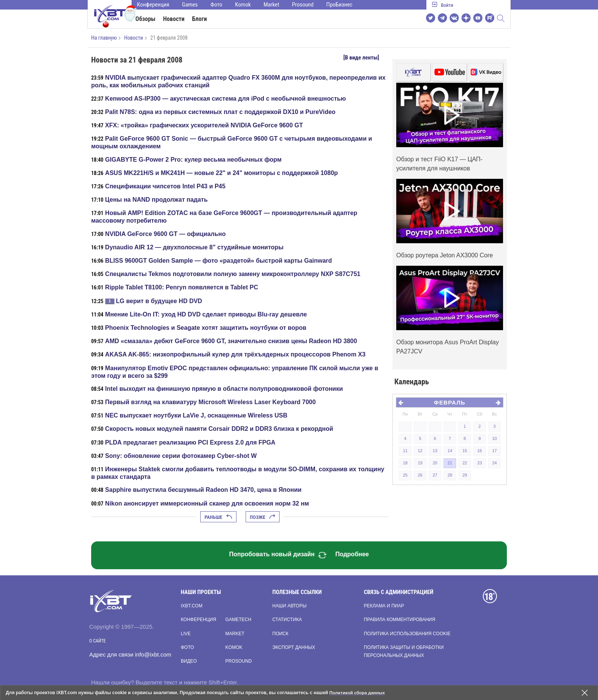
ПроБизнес (339, 5)
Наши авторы (289, 606)
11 (405, 451)
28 (450, 475)
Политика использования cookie (407, 634)
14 (450, 451)
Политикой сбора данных (358, 693)
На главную (104, 38)
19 (420, 463)
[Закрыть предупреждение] (585, 693)
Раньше (218, 517)
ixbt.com (192, 606)
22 (465, 463)
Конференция (153, 5)
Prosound (303, 5)
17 (494, 451)
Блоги (200, 19)
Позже (263, 517)
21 (450, 463)
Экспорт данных (294, 647)
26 (420, 475)
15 (465, 451)
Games (190, 5)
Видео (189, 661)
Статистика (287, 620)
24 (494, 463)
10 (494, 438)
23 (479, 463)
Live (186, 634)
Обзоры (145, 19)
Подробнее (352, 554)
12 (420, 451)
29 (465, 475)
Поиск (280, 634)
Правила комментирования (399, 620)
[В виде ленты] (361, 58)
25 (405, 475)
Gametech (238, 620)
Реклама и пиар (384, 606)
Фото (216, 5)
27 (435, 475)
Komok (243, 5)
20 (435, 463)
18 (405, 463)
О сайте (97, 641)
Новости (174, 19)
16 (479, 451)
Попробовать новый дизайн (278, 555)
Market (271, 5)
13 (435, 451)
